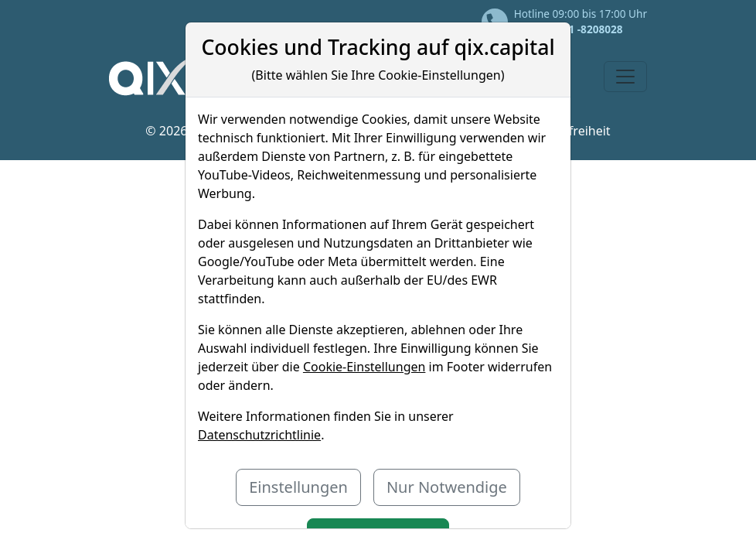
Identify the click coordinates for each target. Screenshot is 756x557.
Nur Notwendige (447, 487)
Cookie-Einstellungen (364, 367)
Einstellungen (298, 487)
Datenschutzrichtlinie (259, 435)
